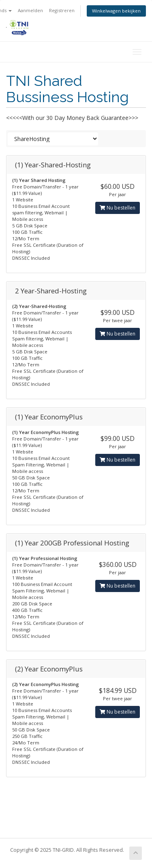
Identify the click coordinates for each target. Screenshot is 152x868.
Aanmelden (30, 10)
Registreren (62, 10)
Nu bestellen (118, 208)
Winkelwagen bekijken (116, 11)
